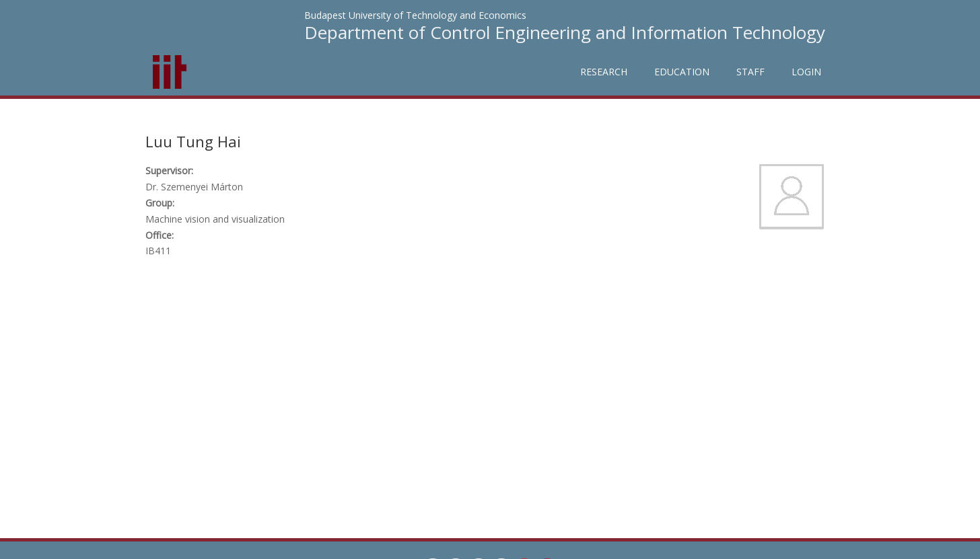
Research (604, 72)
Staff (750, 72)
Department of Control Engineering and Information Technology (565, 32)
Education (682, 72)
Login (806, 72)
